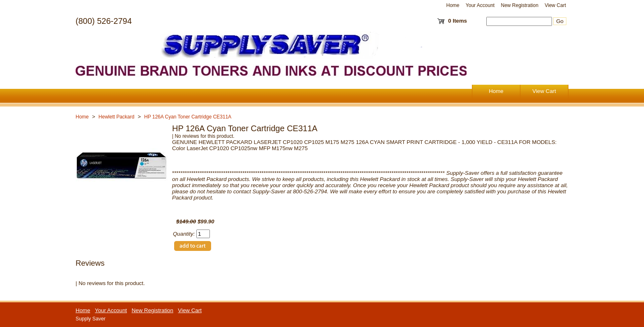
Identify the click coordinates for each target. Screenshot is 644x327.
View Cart (555, 5)
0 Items (458, 21)
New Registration (519, 5)
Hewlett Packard (116, 117)
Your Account (480, 5)
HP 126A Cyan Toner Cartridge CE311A (188, 117)
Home (453, 5)
